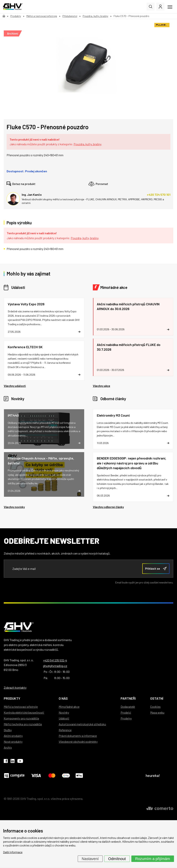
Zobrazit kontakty (15, 687)
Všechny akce (102, 386)
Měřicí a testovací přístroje (21, 707)
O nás (63, 698)
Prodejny (126, 718)
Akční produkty (13, 736)
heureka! (153, 775)
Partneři (128, 698)
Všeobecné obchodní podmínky (78, 742)
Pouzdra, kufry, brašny (87, 144)
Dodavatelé (128, 707)
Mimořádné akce (114, 287)
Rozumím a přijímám (153, 859)
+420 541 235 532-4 (55, 660)
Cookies (155, 707)
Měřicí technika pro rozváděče (23, 724)
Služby (8, 730)
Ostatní (157, 698)
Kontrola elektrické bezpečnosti (24, 712)
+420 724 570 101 (159, 195)
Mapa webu (157, 712)
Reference (65, 730)
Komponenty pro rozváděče (21, 718)
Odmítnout (117, 859)
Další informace (13, 852)
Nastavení (90, 859)
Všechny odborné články (108, 507)
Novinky (18, 399)
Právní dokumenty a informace (78, 736)
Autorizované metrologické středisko (82, 724)
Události (18, 287)
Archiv (8, 747)
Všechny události (15, 386)
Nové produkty (13, 742)
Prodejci (126, 712)
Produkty (12, 698)
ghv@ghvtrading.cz (55, 666)
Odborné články (113, 399)
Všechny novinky (14, 507)
